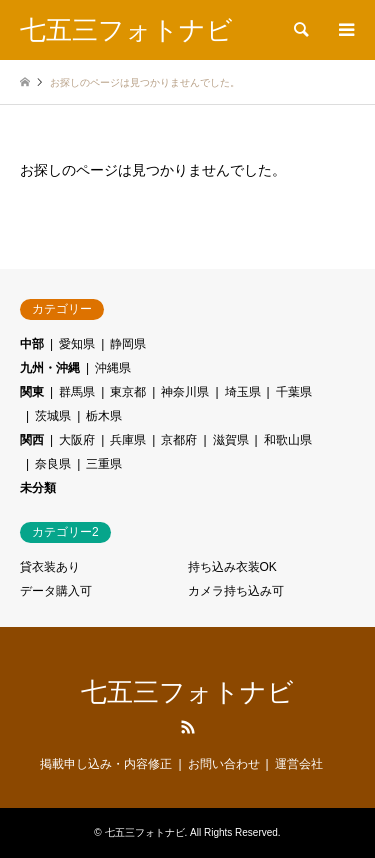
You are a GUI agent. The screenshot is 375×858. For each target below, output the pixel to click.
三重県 (104, 464)
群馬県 (77, 392)
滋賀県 (231, 440)
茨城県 (53, 416)
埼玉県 (243, 392)
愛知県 (77, 344)
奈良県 (53, 464)
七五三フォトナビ (187, 692)
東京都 (128, 392)
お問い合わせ (224, 764)
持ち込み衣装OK (232, 567)
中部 (32, 344)
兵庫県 (128, 440)
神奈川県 (185, 392)
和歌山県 (288, 440)
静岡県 (128, 344)
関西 (32, 440)
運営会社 (299, 764)
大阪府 (77, 440)
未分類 (38, 488)
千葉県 (294, 392)
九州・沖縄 (50, 368)
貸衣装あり (50, 567)
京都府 (179, 440)
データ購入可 (56, 591)
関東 (32, 392)
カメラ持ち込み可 (236, 591)
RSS (188, 727)
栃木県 (104, 416)
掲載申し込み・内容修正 (106, 764)
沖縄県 (113, 368)
